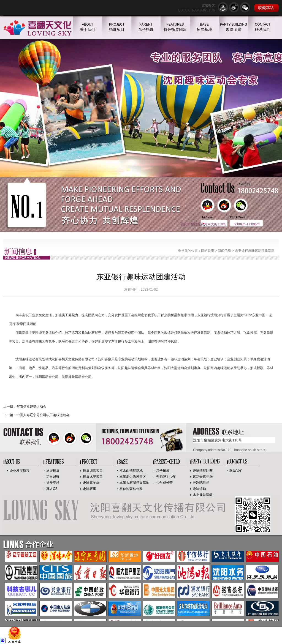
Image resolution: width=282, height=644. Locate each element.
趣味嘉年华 (91, 483)
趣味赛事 (90, 489)
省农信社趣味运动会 (31, 406)
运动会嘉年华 (203, 477)
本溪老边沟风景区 (133, 477)
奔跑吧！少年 (166, 477)
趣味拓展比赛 (203, 471)
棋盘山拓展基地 (131, 471)
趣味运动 (199, 489)
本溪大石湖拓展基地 (134, 483)
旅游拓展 (53, 471)
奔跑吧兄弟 (201, 483)
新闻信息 (224, 251)
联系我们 (236, 471)
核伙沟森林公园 (131, 489)
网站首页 (208, 251)
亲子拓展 (163, 471)
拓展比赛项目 (93, 477)
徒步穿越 (53, 483)
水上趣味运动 (203, 495)
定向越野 (53, 477)
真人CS (52, 489)
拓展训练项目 (93, 471)
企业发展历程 (20, 471)
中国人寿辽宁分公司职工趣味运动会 (43, 415)
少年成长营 (164, 483)
